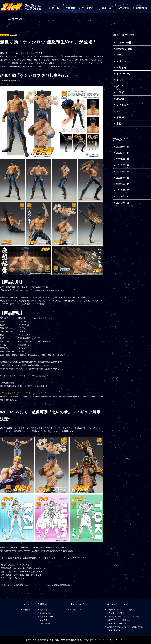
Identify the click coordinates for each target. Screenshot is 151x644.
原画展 (120, 117)
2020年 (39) (123, 184)
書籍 (119, 123)
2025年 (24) (123, 153)
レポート (121, 111)
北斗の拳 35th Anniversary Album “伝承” (124, 616)
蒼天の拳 (44, 620)
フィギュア (123, 105)
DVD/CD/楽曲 (125, 49)
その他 (120, 99)
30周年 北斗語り (114, 630)
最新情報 (27, 610)
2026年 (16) (123, 147)
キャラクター (76, 610)
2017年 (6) (123, 203)
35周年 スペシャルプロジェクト (120, 620)
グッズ (120, 80)
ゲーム (120, 86)
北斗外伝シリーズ (47, 616)
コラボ (120, 92)
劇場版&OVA (45, 613)
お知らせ (121, 67)
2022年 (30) (123, 172)
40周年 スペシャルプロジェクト (120, 610)
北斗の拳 (44, 610)
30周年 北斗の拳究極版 (117, 623)
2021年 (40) (123, 178)
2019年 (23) (123, 190)
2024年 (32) (123, 159)
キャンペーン (124, 74)
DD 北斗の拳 (45, 623)
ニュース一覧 (124, 42)
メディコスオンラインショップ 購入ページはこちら (23, 393)
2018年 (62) (123, 196)
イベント (121, 61)
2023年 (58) (123, 165)
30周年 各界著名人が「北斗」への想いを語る (125, 627)
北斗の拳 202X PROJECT (117, 613)
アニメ (120, 55)
